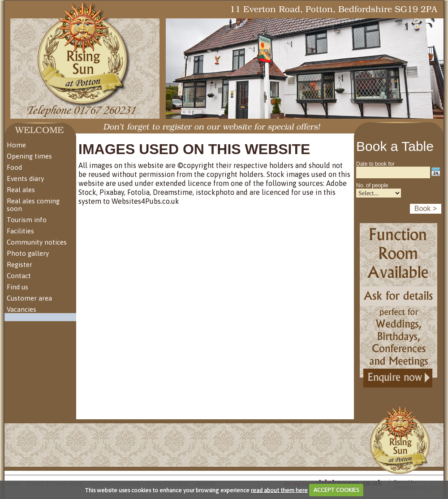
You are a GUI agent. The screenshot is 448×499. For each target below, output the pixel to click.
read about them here (279, 490)
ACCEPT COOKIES (336, 490)
